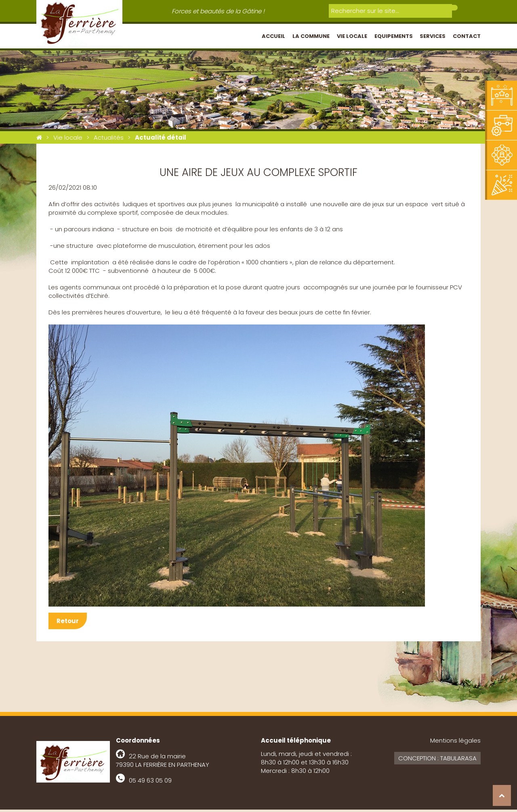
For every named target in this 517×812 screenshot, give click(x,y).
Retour (68, 623)
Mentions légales (455, 743)
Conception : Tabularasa (437, 761)
